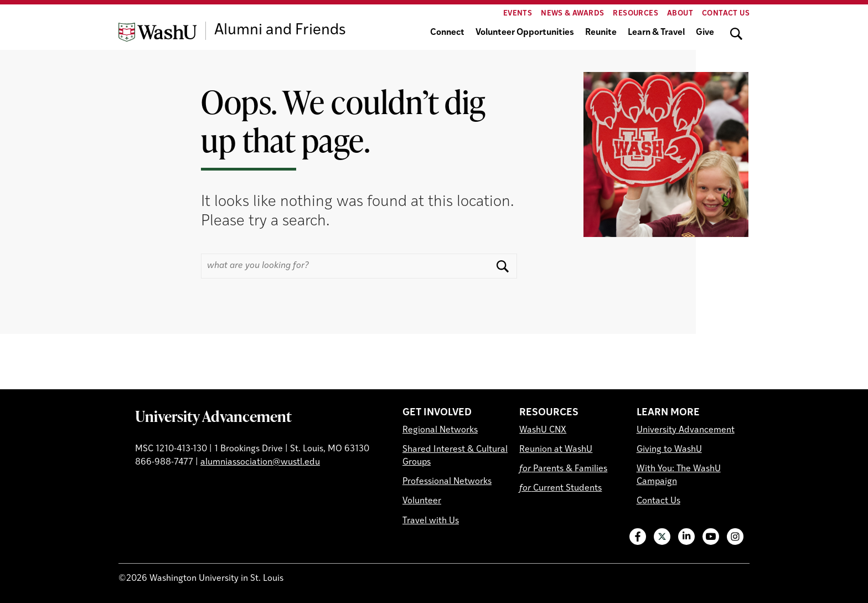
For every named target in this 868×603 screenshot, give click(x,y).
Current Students (560, 488)
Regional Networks (440, 430)
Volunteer (422, 501)
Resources (635, 14)
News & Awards (572, 14)
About (680, 14)
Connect (447, 33)
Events (518, 14)
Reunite (601, 33)
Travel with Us (431, 521)
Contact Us (726, 14)
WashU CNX (543, 430)
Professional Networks (447, 482)
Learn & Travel (656, 33)
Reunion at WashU (556, 450)
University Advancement (213, 416)
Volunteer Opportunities (525, 33)
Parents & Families (563, 469)
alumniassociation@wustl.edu (260, 462)
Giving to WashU (669, 450)
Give (705, 33)
